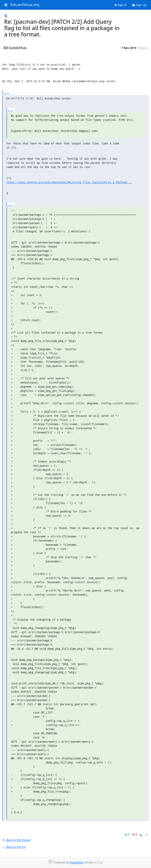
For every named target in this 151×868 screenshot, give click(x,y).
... (6, 92)
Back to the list (14, 847)
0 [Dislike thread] (135, 834)
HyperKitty (76, 862)
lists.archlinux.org (25, 5)
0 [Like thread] (128, 834)
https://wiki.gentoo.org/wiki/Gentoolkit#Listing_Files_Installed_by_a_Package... (69, 182)
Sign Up (139, 5)
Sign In (121, 5)
